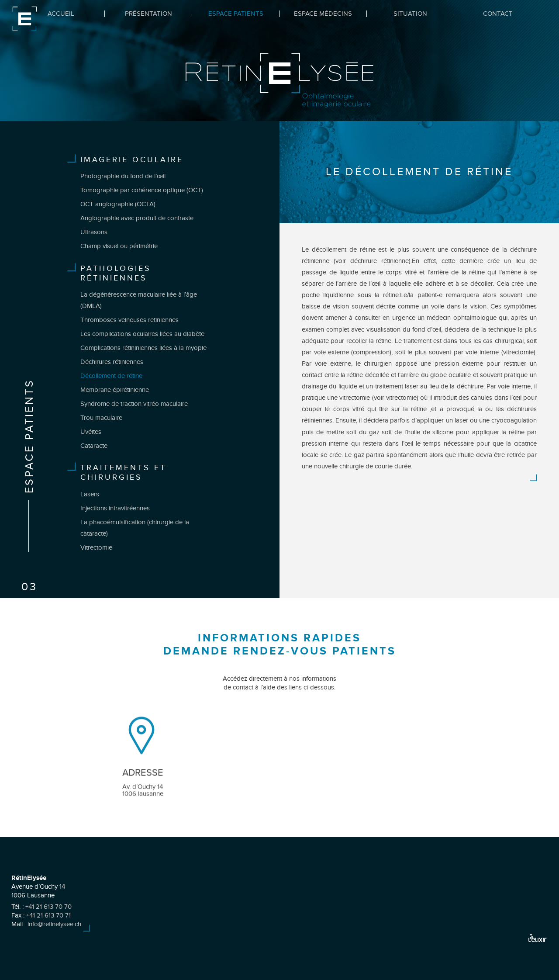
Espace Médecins (323, 14)
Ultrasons (94, 232)
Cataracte (94, 446)
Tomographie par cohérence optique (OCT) (142, 190)
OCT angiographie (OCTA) (118, 204)
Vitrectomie (96, 547)
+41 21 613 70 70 (48, 907)
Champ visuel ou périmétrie (119, 246)
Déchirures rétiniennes (112, 362)
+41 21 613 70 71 (48, 915)
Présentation (148, 14)
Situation (410, 14)
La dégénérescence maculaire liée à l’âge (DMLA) (139, 300)
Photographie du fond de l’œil (123, 176)
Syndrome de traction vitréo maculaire (134, 404)
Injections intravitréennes (115, 508)
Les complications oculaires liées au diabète (142, 334)
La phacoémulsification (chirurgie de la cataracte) (135, 528)
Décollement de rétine (111, 376)
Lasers (90, 494)
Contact (498, 14)
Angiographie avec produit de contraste (137, 218)
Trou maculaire (101, 418)
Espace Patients (236, 14)
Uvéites (91, 432)
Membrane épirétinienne (115, 390)
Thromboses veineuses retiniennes (129, 320)
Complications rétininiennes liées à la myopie (143, 348)
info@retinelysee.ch (54, 924)
